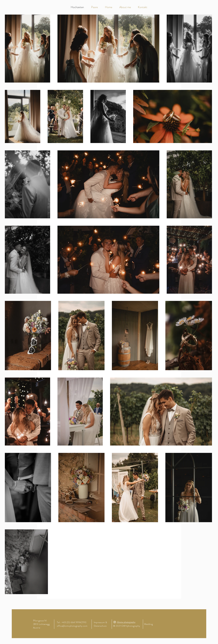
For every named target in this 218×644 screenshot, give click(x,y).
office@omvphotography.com (72, 626)
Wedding (149, 624)
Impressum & (101, 622)
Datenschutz (101, 626)
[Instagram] (115, 622)
